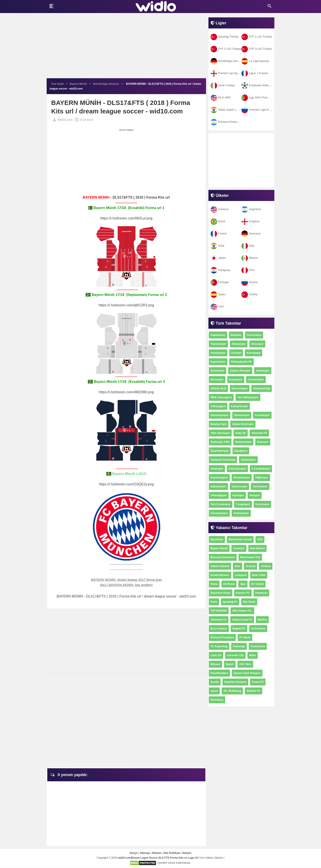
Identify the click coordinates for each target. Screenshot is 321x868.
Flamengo (239, 646)
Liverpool (241, 575)
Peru (248, 270)
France (219, 233)
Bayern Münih (219, 548)
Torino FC (258, 682)
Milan (253, 655)
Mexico (250, 258)
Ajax (243, 584)
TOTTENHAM (219, 611)
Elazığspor (241, 451)
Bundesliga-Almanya (227, 61)
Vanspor (255, 495)
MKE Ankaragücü (221, 397)
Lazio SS (216, 655)
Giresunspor (242, 415)
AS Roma (229, 584)
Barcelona (217, 539)
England (250, 221)
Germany (251, 233)
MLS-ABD (221, 97)
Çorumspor (263, 504)
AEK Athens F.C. (242, 611)
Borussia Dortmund (223, 557)
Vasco (214, 691)
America (220, 209)
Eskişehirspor (240, 406)
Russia (250, 282)
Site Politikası (172, 853)
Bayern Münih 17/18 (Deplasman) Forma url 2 (129, 295)
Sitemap (145, 853)
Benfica (262, 620)
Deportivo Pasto (221, 593)
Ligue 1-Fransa (255, 73)
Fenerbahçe (254, 335)
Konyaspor (236, 380)
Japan (218, 258)
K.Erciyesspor (237, 469)
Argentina (251, 209)
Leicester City (235, 655)
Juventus (239, 548)
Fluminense (258, 646)
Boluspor (263, 442)
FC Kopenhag (219, 646)
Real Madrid (257, 548)
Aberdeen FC (219, 620)
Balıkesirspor (243, 442)
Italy (248, 246)
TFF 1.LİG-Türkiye (257, 37)
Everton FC (243, 593)
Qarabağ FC (230, 602)
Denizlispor (218, 371)
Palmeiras (261, 593)
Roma (214, 584)
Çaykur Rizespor (240, 371)
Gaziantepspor (220, 415)
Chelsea (266, 566)
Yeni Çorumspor (221, 504)
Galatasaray (218, 335)
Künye (134, 853)
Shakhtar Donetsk (235, 682)
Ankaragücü (218, 406)
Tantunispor (260, 486)
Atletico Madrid (220, 566)
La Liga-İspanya (255, 61)
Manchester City (250, 557)
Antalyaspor (218, 353)
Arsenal (251, 566)
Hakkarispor (248, 460)
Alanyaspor (239, 344)
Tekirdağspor (219, 495)
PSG (260, 539)
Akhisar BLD (218, 388)
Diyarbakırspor (220, 451)
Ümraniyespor (219, 513)
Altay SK (241, 433)
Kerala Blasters (220, 575)
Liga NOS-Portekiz (257, 97)
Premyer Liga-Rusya (258, 110)
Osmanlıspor (256, 380)
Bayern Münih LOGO (129, 474)
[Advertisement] (126, 48)
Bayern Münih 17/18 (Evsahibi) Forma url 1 (128, 208)
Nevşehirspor (242, 478)
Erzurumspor (240, 388)
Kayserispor (218, 362)
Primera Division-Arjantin (230, 122)
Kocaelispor (262, 415)
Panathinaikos (219, 673)
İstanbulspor (241, 513)
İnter (237, 566)
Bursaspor (217, 380)
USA (217, 306)
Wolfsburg (217, 700)
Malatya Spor (219, 424)
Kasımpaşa (253, 353)
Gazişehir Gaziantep (223, 460)
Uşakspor (238, 495)
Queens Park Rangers (247, 673)
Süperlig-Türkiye (225, 37)
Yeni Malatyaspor (248, 397)
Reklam (157, 853)
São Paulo (249, 602)
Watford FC (254, 691)
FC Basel (245, 637)
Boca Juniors (219, 629)
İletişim (187, 853)
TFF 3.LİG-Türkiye (257, 49)
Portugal (220, 282)
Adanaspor (263, 371)
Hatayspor (217, 469)
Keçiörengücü (219, 478)
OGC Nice (245, 664)
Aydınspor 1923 (220, 442)
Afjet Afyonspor (220, 433)
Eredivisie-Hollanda (257, 85)
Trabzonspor (218, 344)
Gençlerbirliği (261, 388)
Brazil (218, 221)
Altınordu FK (259, 433)
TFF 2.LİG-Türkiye (226, 49)
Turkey (249, 294)
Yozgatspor (243, 504)
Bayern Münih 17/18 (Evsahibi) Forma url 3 (129, 382)
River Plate (259, 575)
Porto (214, 602)
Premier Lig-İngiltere (227, 73)
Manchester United (240, 539)
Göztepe (236, 353)
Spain (218, 294)
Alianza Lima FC (242, 620)
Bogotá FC (239, 629)
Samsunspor (240, 486)
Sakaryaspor (218, 486)
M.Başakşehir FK (242, 362)
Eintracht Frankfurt (222, 637)
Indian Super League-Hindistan (234, 110)
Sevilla (215, 682)
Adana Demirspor (243, 424)
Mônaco (215, 664)
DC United (257, 584)
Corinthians (258, 629)
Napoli (230, 664)
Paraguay (220, 270)
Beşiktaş (236, 335)
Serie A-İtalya (223, 85)
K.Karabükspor (261, 469)
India (217, 246)
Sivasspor (257, 344)
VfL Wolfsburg (232, 691)
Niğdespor (262, 478)
